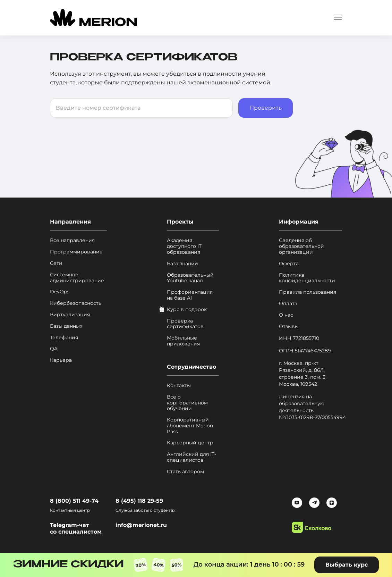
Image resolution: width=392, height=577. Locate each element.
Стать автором (185, 472)
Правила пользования (308, 292)
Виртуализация (70, 315)
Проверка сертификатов (185, 324)
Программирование (76, 252)
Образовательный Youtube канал (190, 278)
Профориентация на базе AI (190, 295)
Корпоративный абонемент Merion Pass (190, 426)
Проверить (266, 108)
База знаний (182, 264)
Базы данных (66, 326)
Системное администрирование (77, 278)
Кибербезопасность (76, 303)
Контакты (179, 386)
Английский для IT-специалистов (191, 457)
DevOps (60, 292)
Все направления (72, 240)
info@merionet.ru (141, 525)
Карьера (61, 360)
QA (54, 349)
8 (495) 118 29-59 (139, 501)
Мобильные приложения (183, 341)
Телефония (64, 338)
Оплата (288, 304)
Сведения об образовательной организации (301, 246)
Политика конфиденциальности (307, 278)
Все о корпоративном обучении (187, 403)
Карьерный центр (190, 443)
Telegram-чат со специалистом (76, 528)
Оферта (289, 264)
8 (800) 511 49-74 (74, 501)
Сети (56, 263)
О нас (286, 315)
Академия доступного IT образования (184, 246)
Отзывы (289, 327)
